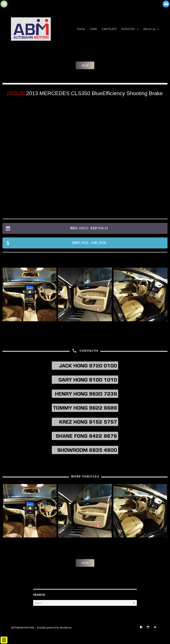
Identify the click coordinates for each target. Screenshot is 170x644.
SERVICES (128, 29)
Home (81, 29)
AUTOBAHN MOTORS (22, 628)
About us (149, 29)
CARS (93, 29)
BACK (85, 65)
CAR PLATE (109, 29)
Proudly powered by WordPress (54, 628)
